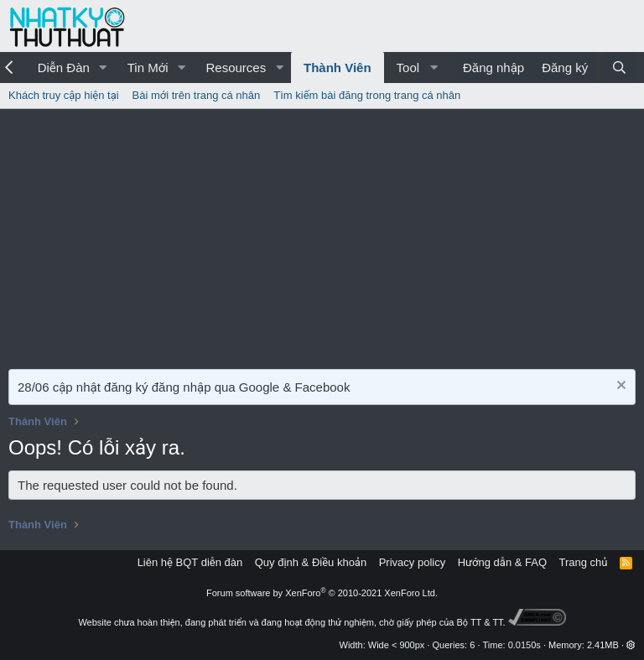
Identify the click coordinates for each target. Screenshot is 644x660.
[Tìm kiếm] (619, 68)
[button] (103, 68)
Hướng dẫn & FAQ (502, 562)
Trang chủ (584, 562)
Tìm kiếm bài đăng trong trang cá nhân (367, 95)
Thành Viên (338, 68)
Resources (236, 68)
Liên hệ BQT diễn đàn (190, 562)
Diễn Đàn (64, 68)
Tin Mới (148, 68)
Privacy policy (412, 562)
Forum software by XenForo (322, 593)
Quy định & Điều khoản (311, 562)
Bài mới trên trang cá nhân (197, 95)
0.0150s (525, 645)
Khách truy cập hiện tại (64, 95)
